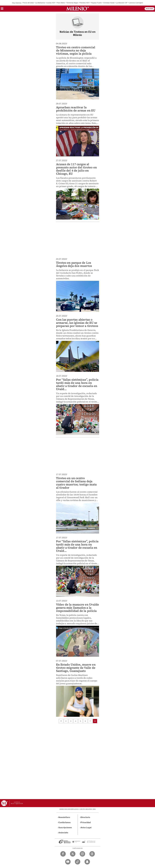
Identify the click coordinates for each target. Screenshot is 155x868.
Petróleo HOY (85, 3)
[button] (2, 9)
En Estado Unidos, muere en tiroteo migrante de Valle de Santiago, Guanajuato (76, 668)
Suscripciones (65, 828)
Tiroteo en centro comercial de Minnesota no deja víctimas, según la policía (76, 50)
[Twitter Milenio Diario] (73, 854)
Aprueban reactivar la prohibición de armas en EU (76, 109)
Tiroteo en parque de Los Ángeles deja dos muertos (74, 264)
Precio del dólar (28, 3)
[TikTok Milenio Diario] (78, 862)
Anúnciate (63, 833)
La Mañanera (40, 3)
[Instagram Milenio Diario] (82, 854)
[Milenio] (78, 9)
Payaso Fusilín (97, 3)
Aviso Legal (86, 828)
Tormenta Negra (72, 3)
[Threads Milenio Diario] (92, 854)
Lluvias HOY (51, 3)
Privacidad (86, 822)
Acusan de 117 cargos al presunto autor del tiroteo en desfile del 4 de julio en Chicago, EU (76, 169)
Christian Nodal (109, 3)
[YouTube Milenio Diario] (68, 862)
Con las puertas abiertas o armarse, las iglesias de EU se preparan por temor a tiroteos (77, 323)
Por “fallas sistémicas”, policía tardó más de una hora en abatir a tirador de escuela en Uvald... (77, 384)
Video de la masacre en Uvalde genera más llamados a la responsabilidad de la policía (78, 608)
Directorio (85, 817)
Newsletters (64, 817)
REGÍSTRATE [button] (149, 9)
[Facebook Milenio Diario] (63, 854)
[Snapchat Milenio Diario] (87, 862)
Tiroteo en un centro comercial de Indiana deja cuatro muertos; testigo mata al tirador (76, 483)
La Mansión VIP (122, 3)
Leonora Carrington (136, 3)
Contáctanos (65, 822)
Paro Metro (61, 3)
